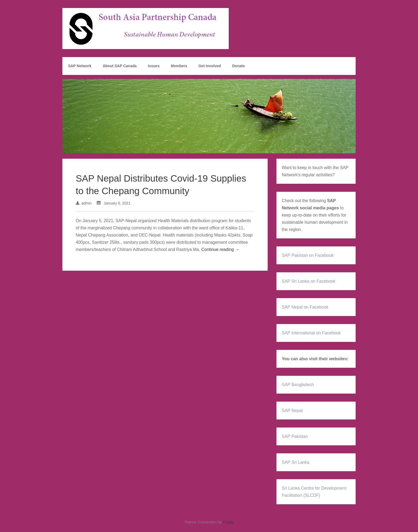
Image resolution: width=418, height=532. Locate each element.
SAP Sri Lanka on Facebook (309, 281)
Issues (154, 66)
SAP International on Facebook (311, 333)
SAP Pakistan (295, 436)
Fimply (228, 522)
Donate (238, 66)
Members (179, 66)
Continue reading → (220, 249)
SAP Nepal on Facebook (305, 307)
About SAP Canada (120, 66)
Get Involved (210, 66)
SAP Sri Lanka (296, 462)
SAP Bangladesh (298, 385)
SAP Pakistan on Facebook (308, 255)
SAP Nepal (292, 411)
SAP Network (80, 66)
